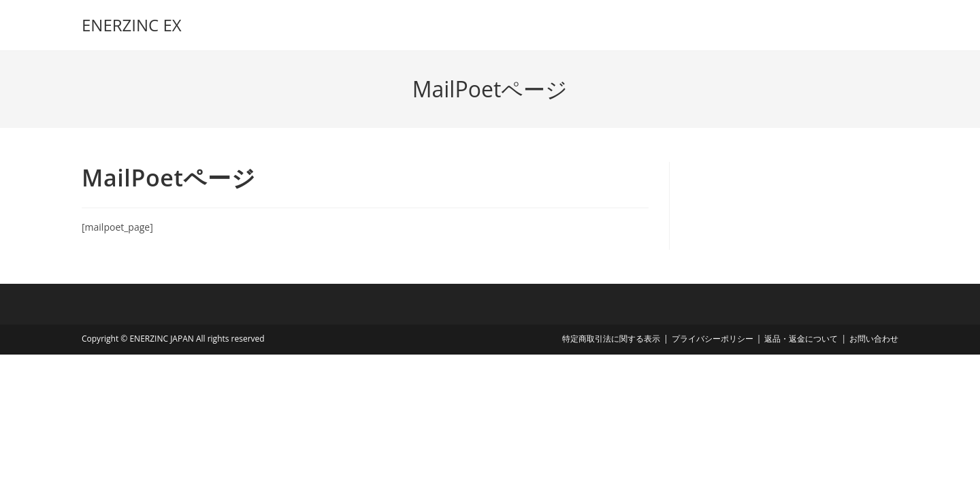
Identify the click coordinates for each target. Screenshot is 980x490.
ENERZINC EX (132, 25)
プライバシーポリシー (713, 339)
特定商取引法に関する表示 (611, 339)
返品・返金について (801, 339)
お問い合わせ (874, 339)
